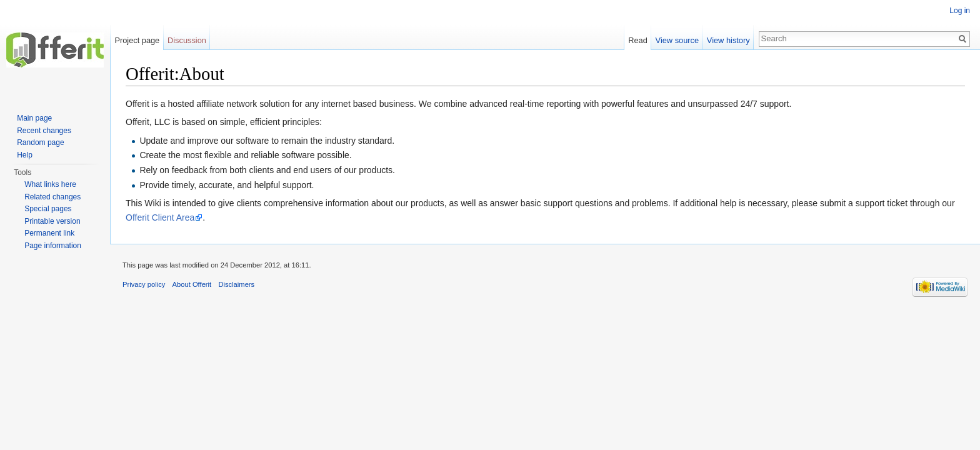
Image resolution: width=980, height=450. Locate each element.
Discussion (187, 40)
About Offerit (192, 284)
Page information (53, 246)
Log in (960, 11)
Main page (34, 118)
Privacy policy (144, 284)
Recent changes (44, 131)
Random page (40, 142)
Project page (137, 40)
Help (25, 155)
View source (677, 40)
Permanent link (49, 233)
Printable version (52, 221)
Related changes (52, 197)
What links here (50, 184)
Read (638, 40)
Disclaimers (236, 284)
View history (728, 40)
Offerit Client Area (160, 217)
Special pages (48, 209)
